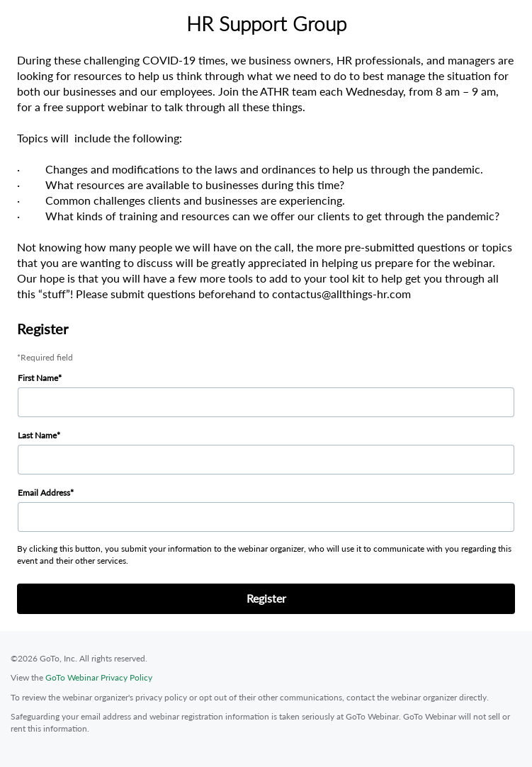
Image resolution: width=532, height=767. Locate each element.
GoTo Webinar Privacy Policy (99, 677)
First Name (38, 378)
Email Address (44, 493)
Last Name (37, 435)
